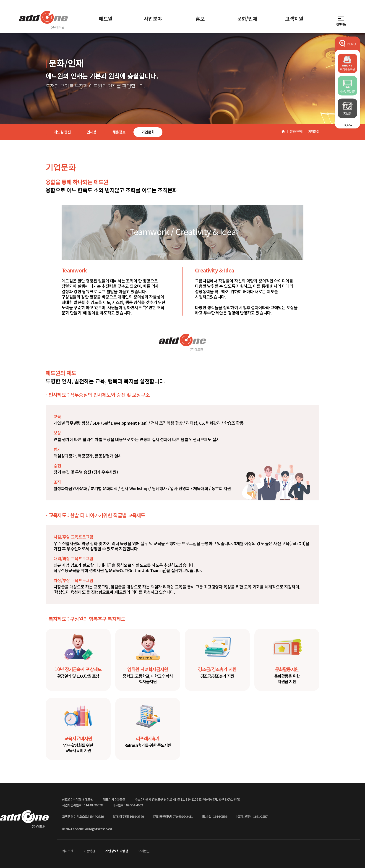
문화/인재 (247, 18)
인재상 (92, 132)
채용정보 (119, 132)
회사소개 (68, 851)
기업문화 (148, 132)
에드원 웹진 (62, 132)
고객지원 (294, 18)
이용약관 (89, 851)
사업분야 (153, 18)
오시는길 (144, 851)
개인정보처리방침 (117, 851)
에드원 (106, 18)
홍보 (200, 18)
